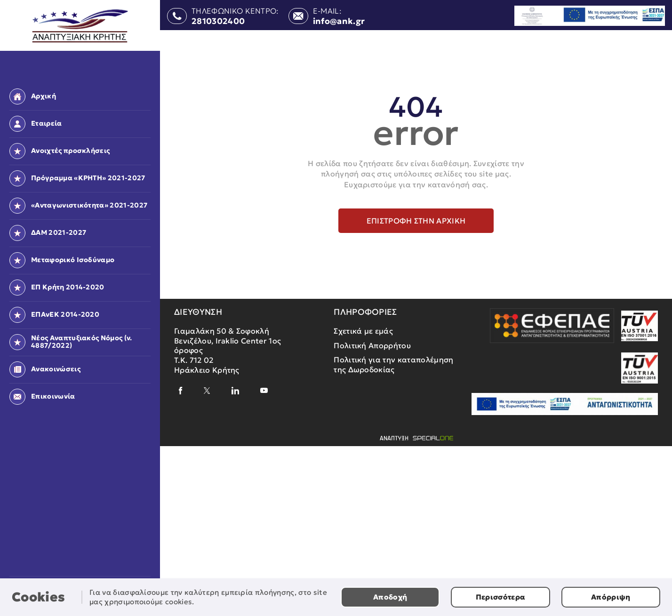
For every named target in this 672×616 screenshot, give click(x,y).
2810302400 (218, 22)
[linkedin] (235, 391)
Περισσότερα (501, 597)
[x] (207, 391)
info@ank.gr (339, 22)
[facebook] (181, 391)
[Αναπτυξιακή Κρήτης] (80, 26)
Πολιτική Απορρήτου (372, 345)
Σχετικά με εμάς (363, 331)
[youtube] (264, 390)
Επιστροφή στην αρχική (416, 221)
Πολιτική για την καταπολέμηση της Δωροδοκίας (393, 364)
